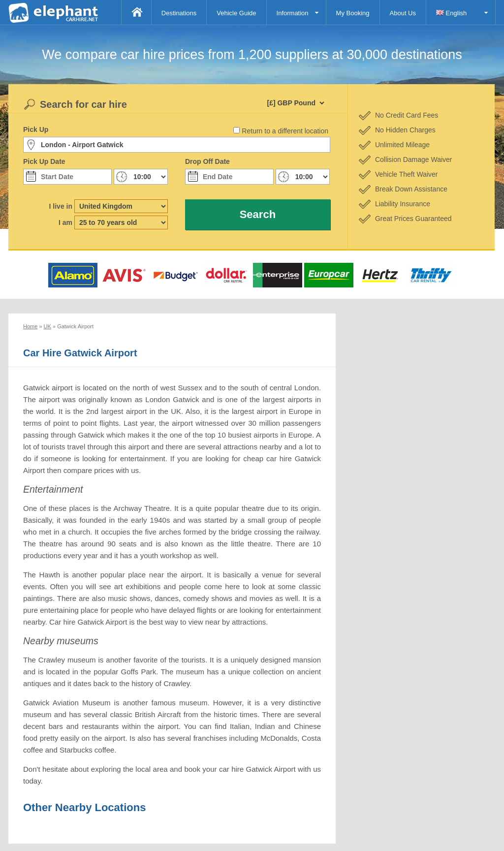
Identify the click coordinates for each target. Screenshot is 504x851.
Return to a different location (285, 131)
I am (65, 222)
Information (293, 13)
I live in (61, 206)
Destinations (179, 13)
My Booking (353, 13)
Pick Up (36, 129)
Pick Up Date (44, 161)
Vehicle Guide (236, 13)
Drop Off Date (207, 161)
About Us (403, 13)
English (451, 13)
